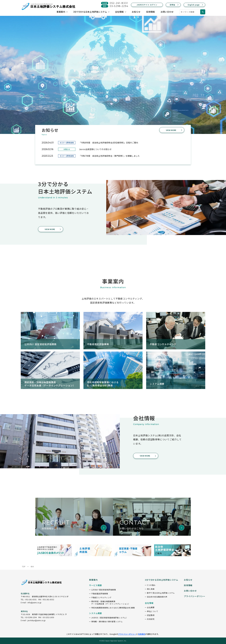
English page (194, 5)
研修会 (173, 5)
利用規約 (142, 634)
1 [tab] (221, 68)
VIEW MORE (171, 130)
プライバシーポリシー (127, 634)
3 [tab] (221, 79)
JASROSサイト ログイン (147, 5)
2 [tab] (221, 73)
